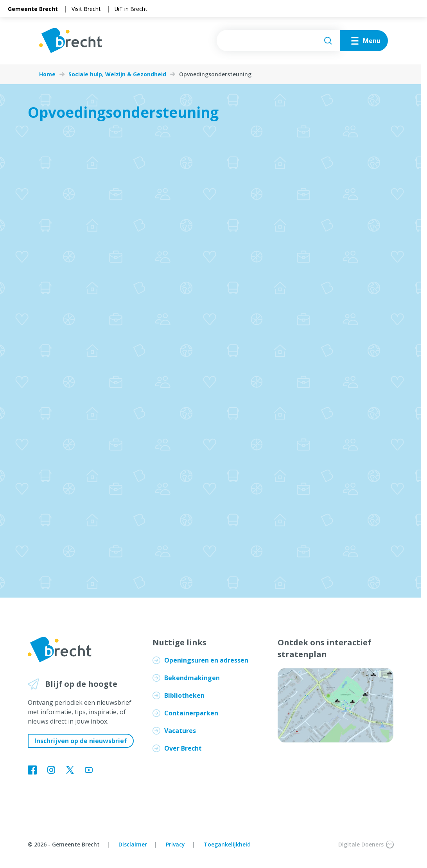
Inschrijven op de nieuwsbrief (81, 741)
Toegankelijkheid (227, 844)
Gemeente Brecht (33, 9)
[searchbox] (278, 41)
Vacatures (180, 731)
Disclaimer (133, 844)
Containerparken (191, 713)
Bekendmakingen (192, 678)
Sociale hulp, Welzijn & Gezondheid (117, 74)
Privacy (175, 844)
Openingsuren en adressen (206, 660)
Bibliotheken (184, 695)
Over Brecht (183, 748)
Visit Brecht (86, 9)
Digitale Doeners (366, 845)
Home (47, 74)
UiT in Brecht (131, 9)
